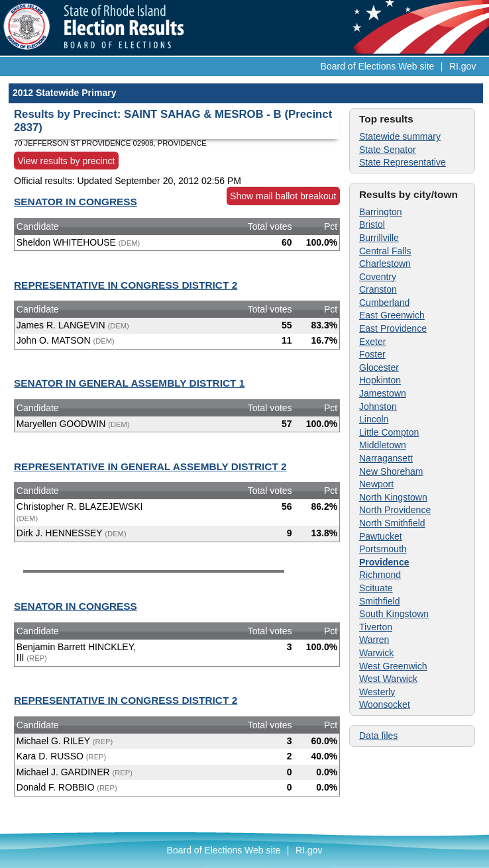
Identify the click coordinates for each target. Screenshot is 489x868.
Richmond (380, 575)
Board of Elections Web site (378, 66)
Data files (378, 736)
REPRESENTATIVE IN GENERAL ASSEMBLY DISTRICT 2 (150, 466)
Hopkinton (380, 380)
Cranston (378, 289)
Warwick (376, 653)
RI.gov (462, 66)
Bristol (372, 224)
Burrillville (379, 238)
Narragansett (386, 458)
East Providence (393, 328)
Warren (374, 640)
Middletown (383, 445)
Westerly (377, 692)
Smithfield (379, 601)
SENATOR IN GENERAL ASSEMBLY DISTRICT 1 (129, 383)
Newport (376, 484)
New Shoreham (391, 471)
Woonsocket (385, 704)
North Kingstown (393, 497)
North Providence (395, 510)
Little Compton (389, 432)
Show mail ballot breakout (283, 196)
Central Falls (385, 251)
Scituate (376, 588)
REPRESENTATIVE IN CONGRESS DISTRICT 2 (126, 285)
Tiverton (376, 627)
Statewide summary (400, 136)
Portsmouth (383, 549)
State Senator (388, 150)
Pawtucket (381, 536)
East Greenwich (392, 315)
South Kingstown (394, 614)
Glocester (379, 367)
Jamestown (383, 393)
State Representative (403, 162)
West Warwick (388, 679)
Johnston (378, 407)
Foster (372, 354)
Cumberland (384, 303)
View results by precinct (67, 160)
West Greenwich (393, 666)
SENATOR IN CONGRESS (76, 202)
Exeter (372, 342)
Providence (384, 562)
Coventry (378, 277)
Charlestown (385, 264)
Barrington (381, 212)
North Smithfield (392, 523)
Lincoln (374, 419)
